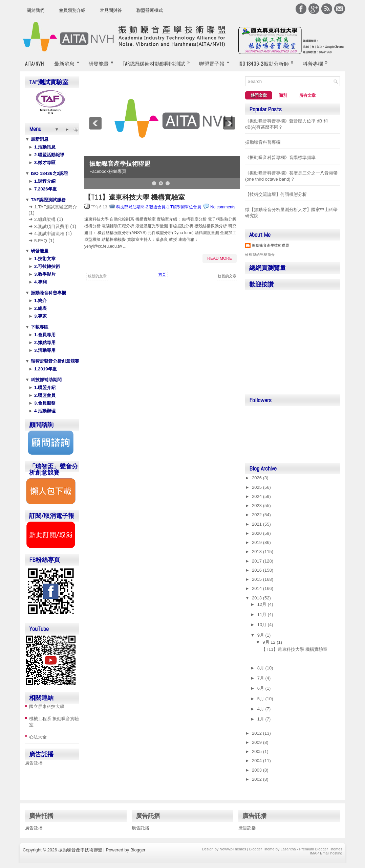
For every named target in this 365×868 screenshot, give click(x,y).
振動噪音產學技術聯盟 (120, 164)
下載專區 (39, 327)
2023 (257, 506)
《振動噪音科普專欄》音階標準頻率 (280, 157)
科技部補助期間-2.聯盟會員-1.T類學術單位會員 (159, 207)
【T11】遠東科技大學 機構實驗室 (135, 197)
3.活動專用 (44, 350)
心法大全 (38, 737)
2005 (257, 751)
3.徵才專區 (44, 163)
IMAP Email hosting (326, 853)
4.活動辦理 (44, 411)
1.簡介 (40, 301)
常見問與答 (111, 10)
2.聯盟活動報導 (49, 155)
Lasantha (288, 849)
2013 (257, 598)
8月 (261, 668)
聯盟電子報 (216, 61)
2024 (257, 496)
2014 (257, 588)
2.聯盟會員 (44, 395)
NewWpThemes (233, 849)
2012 (257, 733)
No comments (223, 207)
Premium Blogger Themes (321, 849)
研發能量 (103, 61)
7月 (261, 678)
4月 (261, 709)
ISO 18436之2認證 (49, 173)
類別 (283, 95)
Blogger (138, 850)
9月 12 (270, 642)
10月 (263, 625)
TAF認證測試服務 (48, 200)
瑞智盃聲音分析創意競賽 (54, 361)
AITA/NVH (35, 63)
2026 (257, 478)
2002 (257, 779)
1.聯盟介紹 (44, 387)
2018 (257, 552)
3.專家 (40, 316)
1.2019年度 (45, 369)
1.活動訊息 (44, 147)
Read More (220, 258)
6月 (261, 688)
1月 (261, 719)
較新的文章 (97, 276)
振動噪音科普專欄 (48, 293)
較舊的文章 (227, 276)
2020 (257, 533)
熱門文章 (259, 95)
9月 (261, 635)
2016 (257, 570)
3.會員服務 (44, 403)
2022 (257, 515)
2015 (257, 579)
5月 (261, 699)
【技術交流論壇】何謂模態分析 (276, 194)
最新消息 (69, 61)
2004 (257, 761)
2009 (257, 742)
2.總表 (40, 308)
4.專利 (40, 282)
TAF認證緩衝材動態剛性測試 (158, 61)
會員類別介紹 (72, 10)
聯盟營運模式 (150, 10)
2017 (257, 561)
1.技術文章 (44, 259)
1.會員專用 (44, 335)
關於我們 (36, 10)
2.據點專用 (44, 342)
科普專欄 (317, 61)
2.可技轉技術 (46, 266)
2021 (257, 524)
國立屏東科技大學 (47, 706)
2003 (257, 770)
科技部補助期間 (46, 380)
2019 (257, 542)
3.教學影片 (44, 274)
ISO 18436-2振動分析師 (268, 61)
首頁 (162, 274)
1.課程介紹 (44, 181)
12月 (263, 604)
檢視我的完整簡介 (260, 255)
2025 (257, 487)
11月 (263, 614)
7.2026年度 (45, 189)
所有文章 (307, 95)
